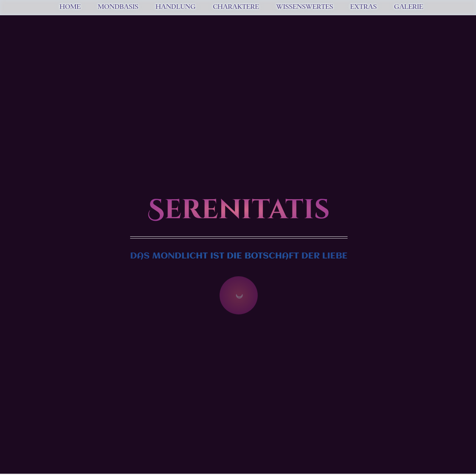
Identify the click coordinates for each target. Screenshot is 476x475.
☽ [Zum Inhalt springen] (239, 295)
